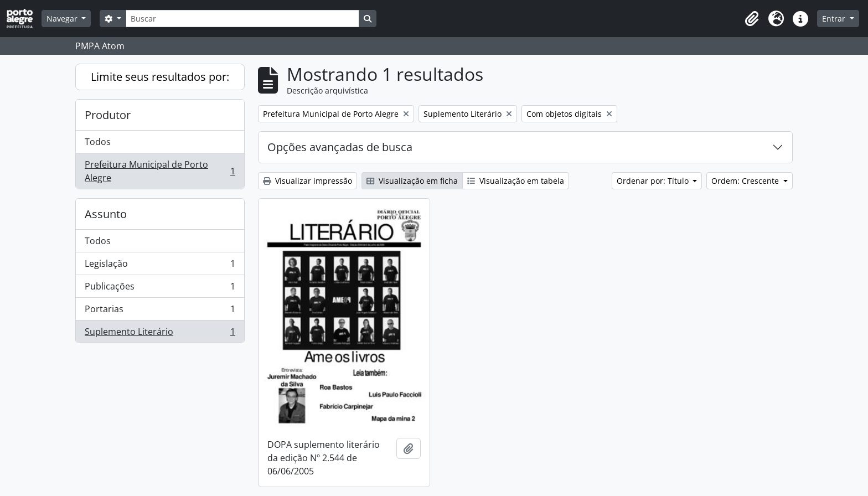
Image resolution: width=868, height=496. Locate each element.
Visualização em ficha (412, 181)
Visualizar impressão (308, 181)
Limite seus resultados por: (160, 77)
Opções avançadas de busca (340, 147)
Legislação (160, 266)
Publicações (160, 289)
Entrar (835, 19)
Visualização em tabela (516, 181)
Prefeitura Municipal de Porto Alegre (160, 171)
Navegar (63, 19)
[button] (752, 19)
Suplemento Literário (160, 334)
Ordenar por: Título (654, 181)
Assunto (106, 214)
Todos (98, 142)
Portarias (160, 311)
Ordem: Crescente (746, 181)
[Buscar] (242, 19)
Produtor (108, 115)
